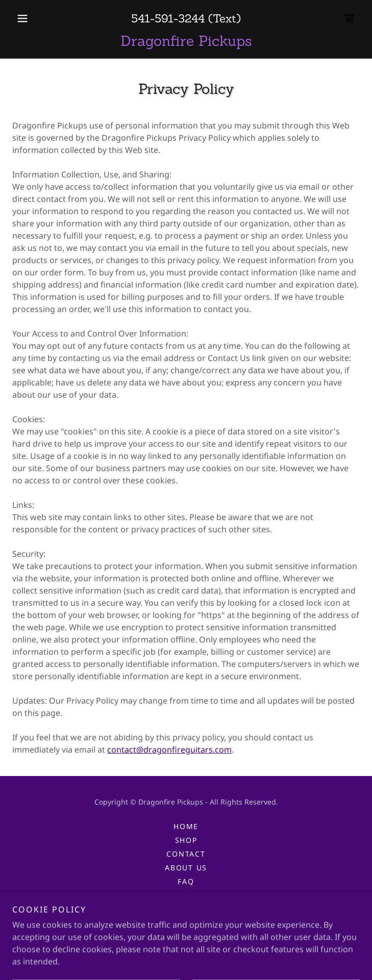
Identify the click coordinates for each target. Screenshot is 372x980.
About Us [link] (186, 868)
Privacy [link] (186, 895)
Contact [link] (186, 854)
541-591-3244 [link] (168, 18)
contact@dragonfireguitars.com (169, 750)
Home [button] (186, 826)
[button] (38, 18)
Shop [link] (186, 840)
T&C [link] (186, 909)
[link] (350, 18)
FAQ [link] (186, 881)
